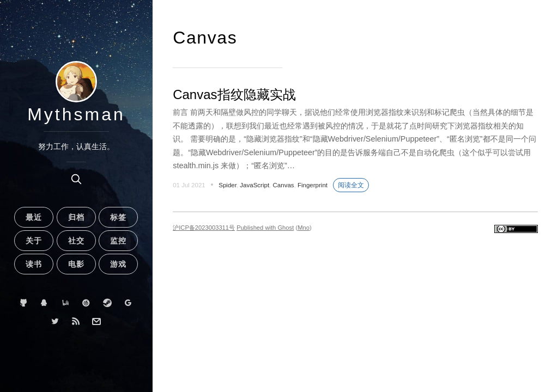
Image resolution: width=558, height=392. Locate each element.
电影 (76, 264)
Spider (228, 185)
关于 (34, 241)
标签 (118, 217)
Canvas (284, 185)
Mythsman (76, 114)
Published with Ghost (265, 228)
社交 (76, 241)
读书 (34, 264)
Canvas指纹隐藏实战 (234, 94)
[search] (76, 179)
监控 (118, 241)
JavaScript (254, 185)
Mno (304, 228)
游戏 (118, 264)
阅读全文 (351, 185)
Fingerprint (313, 185)
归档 (76, 217)
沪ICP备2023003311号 (204, 228)
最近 (34, 217)
